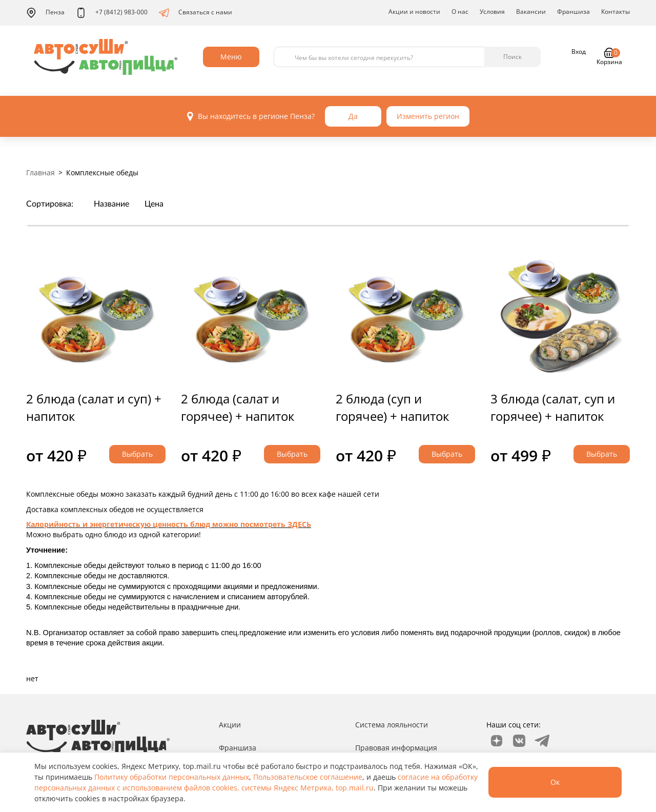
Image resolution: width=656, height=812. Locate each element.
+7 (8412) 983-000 (112, 13)
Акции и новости (414, 12)
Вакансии (531, 12)
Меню (231, 57)
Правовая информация (396, 748)
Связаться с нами (196, 13)
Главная (40, 172)
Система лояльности (392, 725)
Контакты (616, 12)
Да (353, 116)
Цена (154, 204)
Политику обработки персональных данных (172, 777)
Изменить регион (428, 116)
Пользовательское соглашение (308, 777)
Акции (230, 725)
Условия (492, 12)
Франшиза (573, 12)
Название (111, 204)
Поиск (512, 57)
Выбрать (137, 454)
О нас (460, 12)
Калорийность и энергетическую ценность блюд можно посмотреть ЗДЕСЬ (169, 524)
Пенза (45, 13)
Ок (555, 782)
